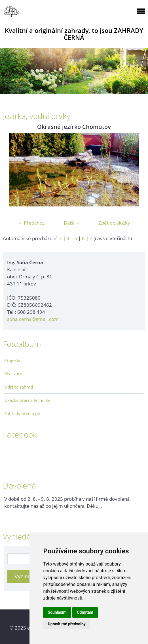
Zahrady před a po (22, 413)
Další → (72, 223)
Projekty (12, 360)
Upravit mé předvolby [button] (66, 624)
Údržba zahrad (19, 387)
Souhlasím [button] (57, 612)
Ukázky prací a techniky (27, 400)
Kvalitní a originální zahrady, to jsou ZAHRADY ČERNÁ (74, 34)
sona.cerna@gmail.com (33, 319)
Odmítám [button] (85, 612)
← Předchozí (32, 223)
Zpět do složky (114, 223)
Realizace (13, 374)
